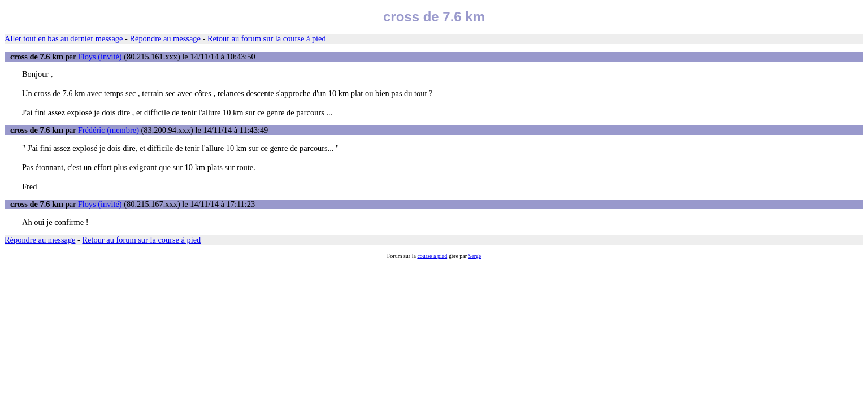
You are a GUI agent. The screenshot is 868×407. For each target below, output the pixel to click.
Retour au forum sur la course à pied (267, 38)
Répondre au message (165, 38)
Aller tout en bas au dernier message (64, 38)
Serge (475, 256)
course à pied (432, 256)
